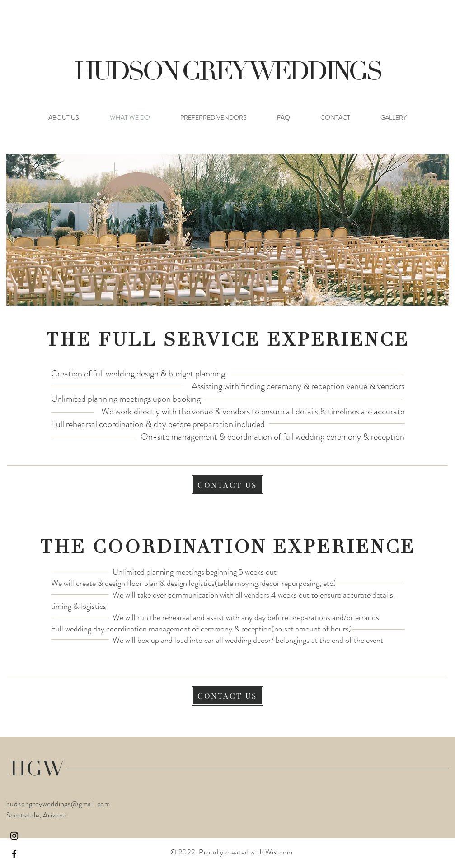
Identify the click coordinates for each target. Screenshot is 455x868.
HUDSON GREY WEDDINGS (227, 74)
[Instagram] (14, 836)
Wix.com (279, 852)
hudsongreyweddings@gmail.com (58, 804)
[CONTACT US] (227, 485)
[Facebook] (14, 854)
